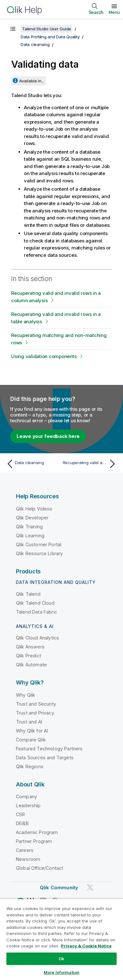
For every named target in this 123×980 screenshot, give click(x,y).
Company (26, 796)
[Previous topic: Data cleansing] (33, 464)
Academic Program (37, 832)
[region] (62, 939)
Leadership (28, 805)
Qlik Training (29, 527)
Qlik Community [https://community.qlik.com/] (59, 888)
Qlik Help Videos (34, 509)
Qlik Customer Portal (39, 544)
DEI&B (22, 823)
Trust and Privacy (35, 713)
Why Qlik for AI (32, 731)
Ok (62, 959)
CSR (20, 814)
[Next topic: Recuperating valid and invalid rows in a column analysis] (90, 464)
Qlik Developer (32, 518)
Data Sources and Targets (45, 758)
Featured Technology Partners (49, 749)
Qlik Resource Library (39, 553)
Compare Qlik (31, 740)
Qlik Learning (30, 536)
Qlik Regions (30, 766)
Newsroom (28, 859)
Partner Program (34, 841)
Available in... (32, 81)
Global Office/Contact (40, 868)
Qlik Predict (29, 656)
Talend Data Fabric (36, 612)
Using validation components (44, 356)
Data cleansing (35, 44)
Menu (114, 12)
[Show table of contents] (13, 29)
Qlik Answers (30, 647)
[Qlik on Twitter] (90, 888)
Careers (25, 850)
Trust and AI (29, 722)
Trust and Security (36, 704)
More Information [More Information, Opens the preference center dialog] (62, 972)
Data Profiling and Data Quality (50, 37)
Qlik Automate (31, 665)
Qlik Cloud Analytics (37, 638)
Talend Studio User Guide (47, 29)
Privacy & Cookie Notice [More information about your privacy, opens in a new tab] (86, 946)
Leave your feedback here (48, 436)
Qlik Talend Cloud (35, 603)
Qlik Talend (28, 594)
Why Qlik (25, 695)
